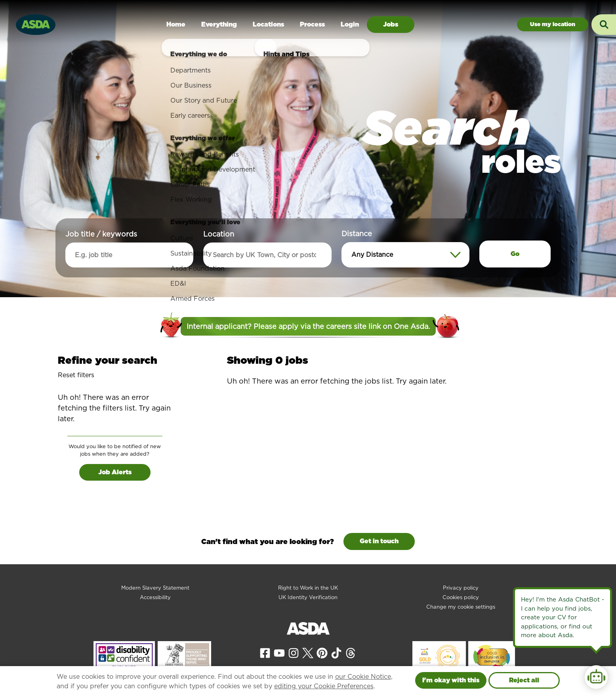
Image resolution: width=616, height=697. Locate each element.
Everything (219, 24)
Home (176, 24)
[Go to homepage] (36, 24)
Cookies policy (461, 597)
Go (515, 254)
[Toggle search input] (604, 25)
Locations (268, 24)
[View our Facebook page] (265, 652)
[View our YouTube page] (279, 652)
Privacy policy (461, 588)
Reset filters (76, 375)
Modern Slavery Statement (155, 588)
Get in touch (379, 541)
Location (219, 234)
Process (312, 24)
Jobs (391, 24)
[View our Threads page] (351, 652)
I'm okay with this (451, 680)
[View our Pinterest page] (322, 652)
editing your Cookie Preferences (324, 686)
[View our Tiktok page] (336, 652)
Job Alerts (115, 472)
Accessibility (155, 597)
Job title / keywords (101, 234)
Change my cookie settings (461, 607)
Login (350, 24)
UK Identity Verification (308, 597)
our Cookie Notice (363, 677)
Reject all (524, 680)
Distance (357, 234)
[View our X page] (308, 652)
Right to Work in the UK (308, 588)
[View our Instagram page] (294, 652)
